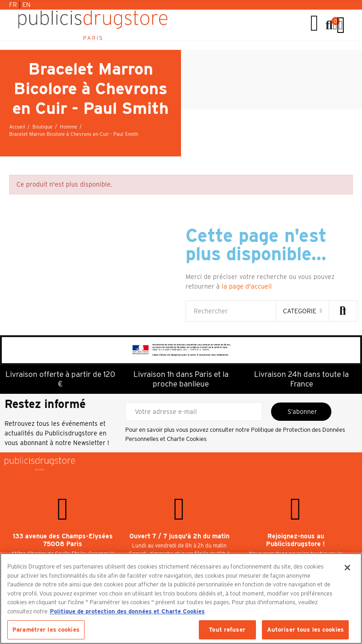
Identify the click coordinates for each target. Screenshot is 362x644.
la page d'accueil (247, 286)
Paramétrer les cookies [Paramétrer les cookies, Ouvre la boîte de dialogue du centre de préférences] (46, 630)
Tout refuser (227, 630)
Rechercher (343, 311)
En (27, 5)
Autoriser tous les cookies (305, 630)
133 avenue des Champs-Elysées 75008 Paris (63, 540)
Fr (14, 5)
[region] (181, 598)
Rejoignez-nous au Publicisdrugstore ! (295, 540)
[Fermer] (347, 568)
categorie (300, 311)
